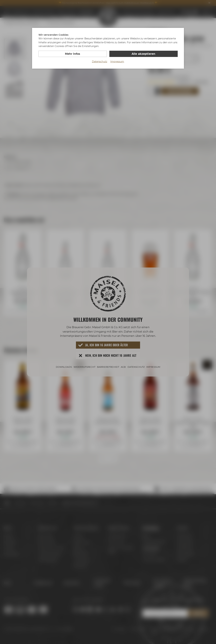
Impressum (117, 62)
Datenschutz (100, 62)
